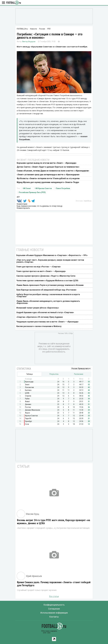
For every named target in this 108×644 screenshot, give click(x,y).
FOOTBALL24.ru (14, 3)
